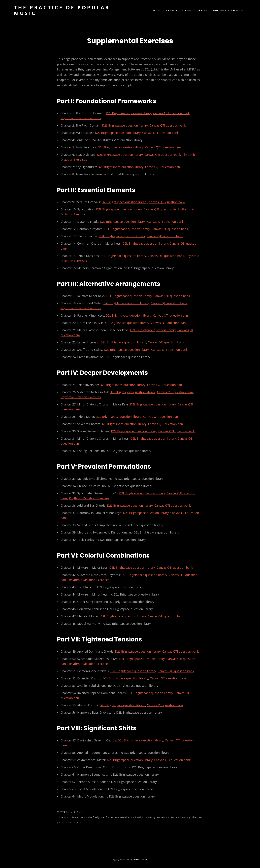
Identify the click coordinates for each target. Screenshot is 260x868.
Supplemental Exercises (228, 10)
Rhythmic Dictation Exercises (81, 118)
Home (157, 10)
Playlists (171, 10)
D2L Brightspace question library (129, 113)
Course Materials (194, 10)
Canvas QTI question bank (171, 113)
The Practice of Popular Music (62, 10)
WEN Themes (141, 859)
